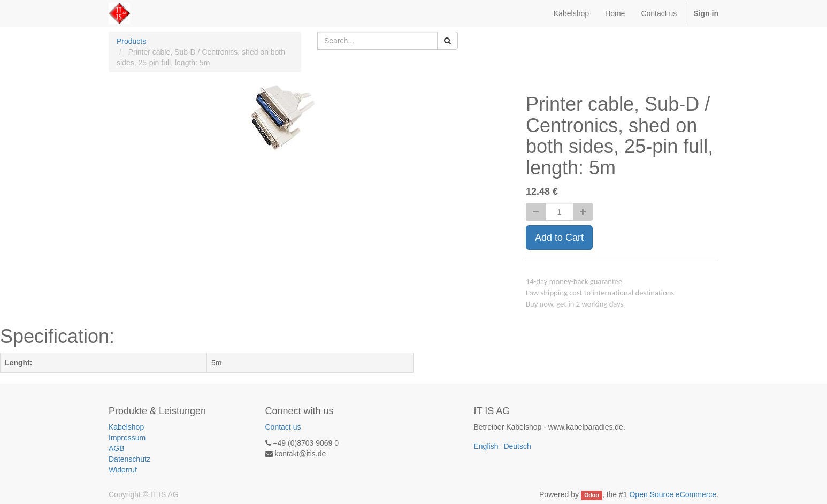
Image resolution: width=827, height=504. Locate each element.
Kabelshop (126, 427)
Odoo (591, 495)
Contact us (283, 427)
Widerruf (123, 470)
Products (131, 41)
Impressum (127, 438)
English (486, 446)
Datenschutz (129, 459)
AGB (117, 448)
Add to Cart (559, 238)
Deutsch (517, 446)
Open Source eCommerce (673, 494)
